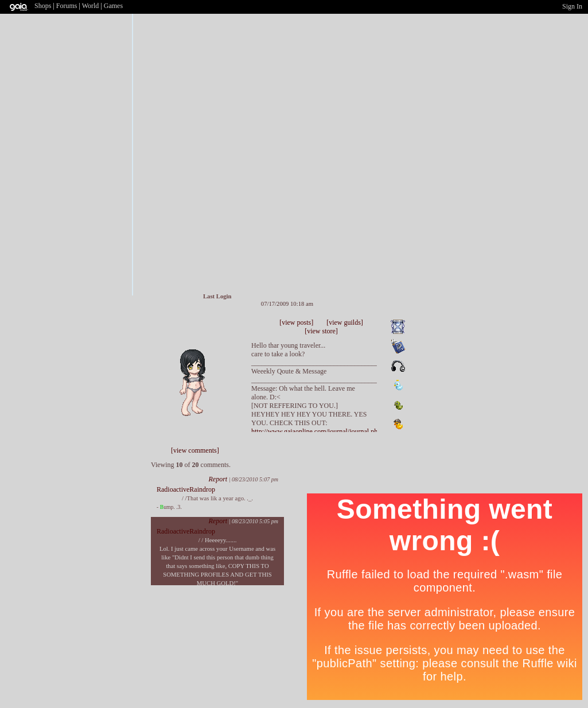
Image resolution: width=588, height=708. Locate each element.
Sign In (572, 6)
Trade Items (213, 330)
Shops (43, 6)
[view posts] (296, 322)
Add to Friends (192, 330)
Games (113, 6)
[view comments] (195, 450)
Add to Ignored (227, 330)
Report (218, 479)
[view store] (321, 331)
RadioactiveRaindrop (186, 489)
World (91, 6)
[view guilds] (345, 322)
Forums (67, 6)
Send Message (202, 330)
